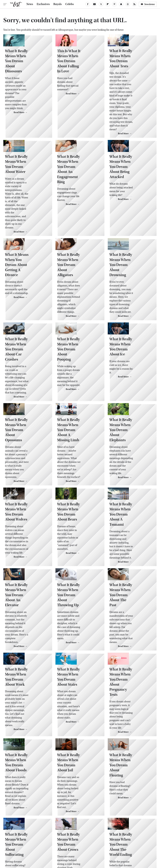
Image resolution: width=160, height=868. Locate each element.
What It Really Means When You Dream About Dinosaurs (27, 70)
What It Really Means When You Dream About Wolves (27, 471)
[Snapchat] (121, 4)
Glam (60, 849)
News (30, 4)
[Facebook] (88, 4)
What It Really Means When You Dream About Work (27, 622)
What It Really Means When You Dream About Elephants (131, 395)
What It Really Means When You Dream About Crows (79, 774)
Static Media (64, 835)
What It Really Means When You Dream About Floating (131, 698)
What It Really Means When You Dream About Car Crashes (27, 320)
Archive (76, 830)
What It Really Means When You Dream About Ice (131, 320)
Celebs (70, 4)
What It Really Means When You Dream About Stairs (79, 622)
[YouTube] (94, 4)
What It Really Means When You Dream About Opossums (27, 395)
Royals (58, 4)
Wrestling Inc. (142, 849)
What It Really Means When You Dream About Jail (79, 698)
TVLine (39, 849)
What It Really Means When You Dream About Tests (131, 70)
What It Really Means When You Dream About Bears (79, 471)
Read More (41, 118)
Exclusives (43, 4)
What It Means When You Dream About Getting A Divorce (28, 244)
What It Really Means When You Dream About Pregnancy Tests (131, 622)
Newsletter (148, 4)
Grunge (70, 849)
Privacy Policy (91, 830)
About (65, 830)
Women (128, 849)
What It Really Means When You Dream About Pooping (79, 320)
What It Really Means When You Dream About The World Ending (131, 774)
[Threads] (128, 4)
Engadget (16, 849)
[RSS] (134, 4)
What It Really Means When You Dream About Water (27, 161)
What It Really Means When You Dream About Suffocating (27, 774)
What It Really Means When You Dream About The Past (131, 547)
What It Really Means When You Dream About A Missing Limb (79, 395)
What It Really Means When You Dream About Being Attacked (131, 161)
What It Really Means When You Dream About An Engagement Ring (79, 161)
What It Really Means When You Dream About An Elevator (27, 547)
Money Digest (100, 849)
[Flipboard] (108, 4)
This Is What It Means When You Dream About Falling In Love (79, 70)
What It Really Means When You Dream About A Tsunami (131, 471)
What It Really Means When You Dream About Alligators (79, 244)
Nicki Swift (115, 849)
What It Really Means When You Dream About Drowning (131, 244)
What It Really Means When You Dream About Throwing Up (79, 547)
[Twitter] (101, 4)
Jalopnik (28, 849)
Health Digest (84, 849)
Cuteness (50, 849)
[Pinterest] (114, 4)
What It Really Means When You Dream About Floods (27, 698)
